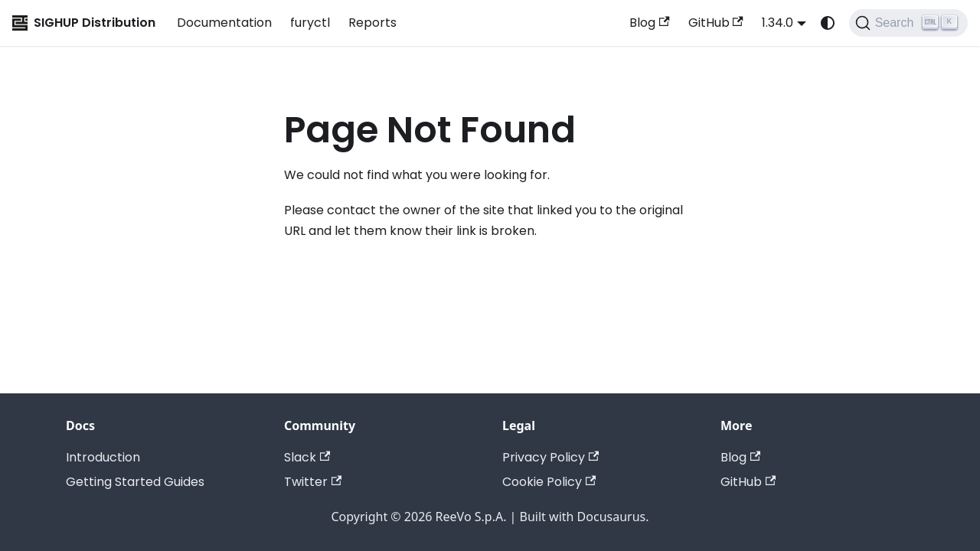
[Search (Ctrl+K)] (908, 23)
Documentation (224, 23)
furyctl (310, 23)
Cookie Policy (549, 482)
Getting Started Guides (135, 482)
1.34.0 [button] (777, 23)
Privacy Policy (550, 457)
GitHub (716, 23)
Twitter (313, 482)
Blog (649, 23)
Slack (307, 457)
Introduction (103, 457)
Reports (372, 23)
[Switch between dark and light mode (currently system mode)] (828, 23)
